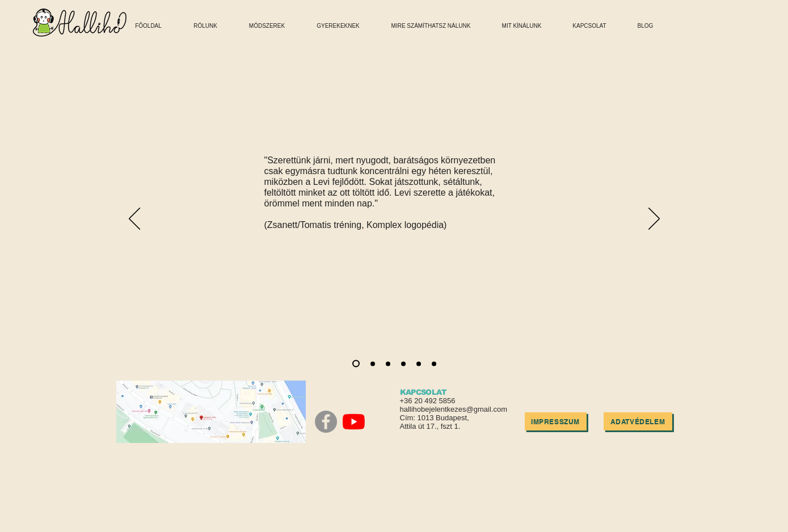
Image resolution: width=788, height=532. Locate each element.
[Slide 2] (373, 364)
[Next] (654, 219)
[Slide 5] (419, 364)
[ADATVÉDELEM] (638, 421)
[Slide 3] (388, 364)
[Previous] (134, 219)
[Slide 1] (356, 364)
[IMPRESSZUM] (556, 421)
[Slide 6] (434, 364)
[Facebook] (326, 422)
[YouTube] (354, 422)
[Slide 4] (403, 364)
